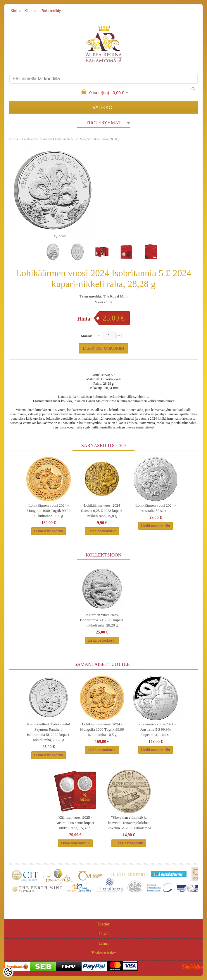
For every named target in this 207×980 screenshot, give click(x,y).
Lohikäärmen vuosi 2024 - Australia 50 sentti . (156, 508)
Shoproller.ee (192, 967)
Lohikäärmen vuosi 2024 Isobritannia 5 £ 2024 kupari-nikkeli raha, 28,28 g (71, 139)
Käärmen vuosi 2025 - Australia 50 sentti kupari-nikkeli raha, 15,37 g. (75, 823)
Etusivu (14, 139)
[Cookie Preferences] (8, 972)
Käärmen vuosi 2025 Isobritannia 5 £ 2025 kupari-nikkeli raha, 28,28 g (102, 620)
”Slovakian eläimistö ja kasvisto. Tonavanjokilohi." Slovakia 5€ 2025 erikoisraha (129, 823)
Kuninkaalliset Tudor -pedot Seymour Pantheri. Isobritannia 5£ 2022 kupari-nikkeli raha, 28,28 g (49, 732)
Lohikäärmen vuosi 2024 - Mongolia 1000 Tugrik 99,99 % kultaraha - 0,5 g (49, 511)
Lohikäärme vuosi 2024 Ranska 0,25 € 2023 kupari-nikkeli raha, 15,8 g (102, 511)
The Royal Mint (115, 296)
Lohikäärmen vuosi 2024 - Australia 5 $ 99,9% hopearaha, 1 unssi (156, 729)
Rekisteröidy (51, 11)
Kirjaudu (31, 11)
